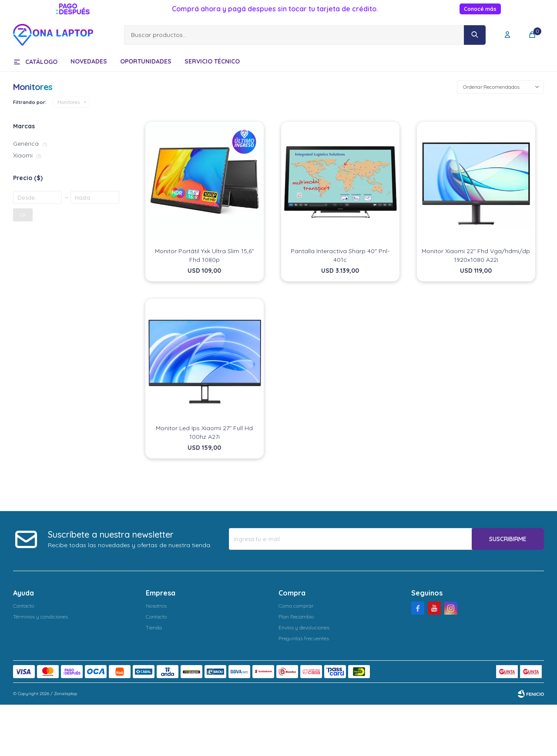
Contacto (23, 606)
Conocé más (480, 9)
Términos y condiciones (40, 617)
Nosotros (156, 606)
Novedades (89, 61)
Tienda (154, 627)
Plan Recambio (296, 617)
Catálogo (41, 62)
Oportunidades (146, 61)
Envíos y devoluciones (304, 627)
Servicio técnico (212, 61)
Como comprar (296, 606)
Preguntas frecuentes (304, 638)
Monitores (69, 102)
